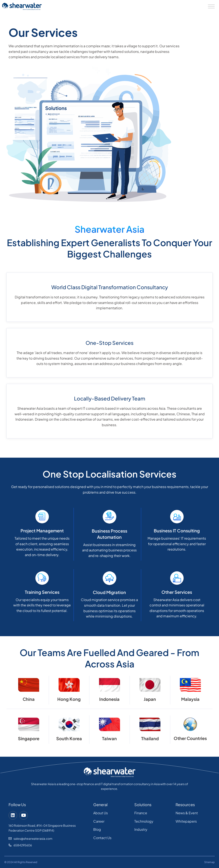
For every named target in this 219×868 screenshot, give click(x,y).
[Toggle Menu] (211, 6)
